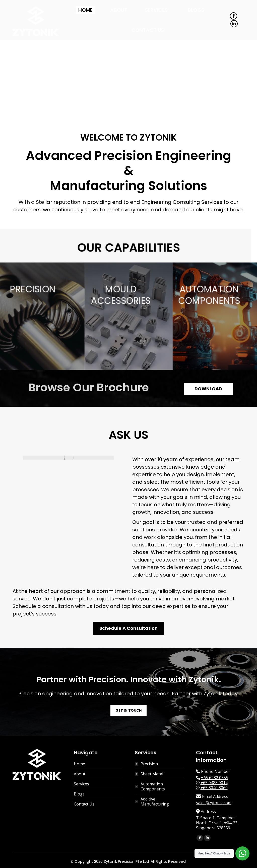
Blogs (79, 794)
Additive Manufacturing (155, 801)
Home (79, 764)
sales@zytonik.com (214, 803)
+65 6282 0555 (215, 778)
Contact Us (84, 804)
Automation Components (153, 786)
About (80, 774)
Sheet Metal (152, 774)
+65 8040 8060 (214, 788)
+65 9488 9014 (214, 783)
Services (81, 784)
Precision (149, 764)
